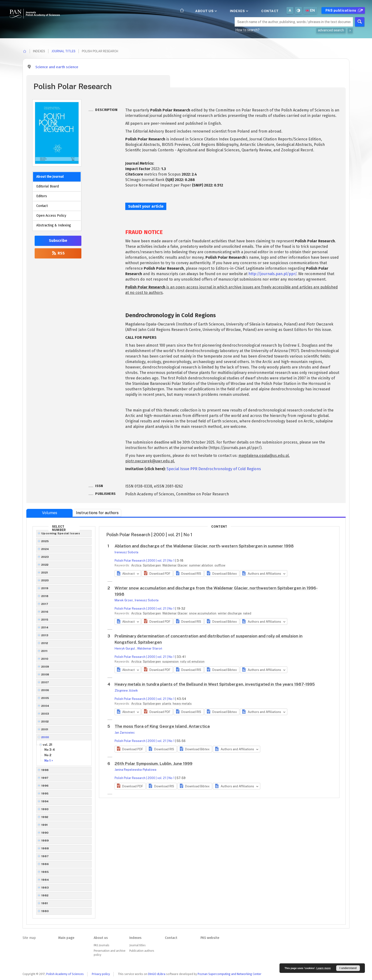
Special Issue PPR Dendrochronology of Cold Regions (214, 469)
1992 (45, 817)
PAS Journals (101, 945)
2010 (45, 659)
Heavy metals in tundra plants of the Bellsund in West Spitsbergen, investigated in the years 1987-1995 (215, 684)
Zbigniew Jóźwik (126, 691)
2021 (45, 573)
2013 (45, 635)
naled (247, 613)
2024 (45, 549)
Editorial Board (48, 186)
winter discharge (230, 613)
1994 (45, 801)
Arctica (137, 565)
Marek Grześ (124, 600)
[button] (157, 574)
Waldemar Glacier (175, 565)
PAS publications (344, 10)
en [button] (310, 10)
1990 (45, 833)
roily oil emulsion (192, 662)
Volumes (50, 513)
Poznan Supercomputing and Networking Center (230, 974)
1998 (45, 770)
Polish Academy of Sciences (65, 974)
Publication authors (142, 951)
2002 (45, 722)
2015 (45, 620)
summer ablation (201, 565)
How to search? (247, 30)
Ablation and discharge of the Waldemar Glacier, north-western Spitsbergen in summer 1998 (204, 546)
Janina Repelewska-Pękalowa (135, 770)
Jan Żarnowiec (125, 733)
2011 (44, 651)
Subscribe (58, 241)
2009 (45, 667)
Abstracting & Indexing (54, 225)
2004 (45, 706)
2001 (45, 729)
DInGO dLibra (157, 974)
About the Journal (50, 177)
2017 (45, 604)
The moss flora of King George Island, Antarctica (162, 726)
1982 (45, 895)
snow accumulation (203, 613)
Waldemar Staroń (150, 648)
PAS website (210, 938)
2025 (45, 541)
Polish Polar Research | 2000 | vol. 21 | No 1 (145, 561)
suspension (171, 662)
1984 (45, 880)
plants (167, 704)
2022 (45, 565)
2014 (45, 627)
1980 (45, 911)
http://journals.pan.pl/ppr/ (272, 274)
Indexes (239, 11)
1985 (45, 872)
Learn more (324, 968)
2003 (45, 714)
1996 (45, 786)
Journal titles (63, 51)
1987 (45, 856)
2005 (45, 698)
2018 (45, 596)
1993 (45, 809)
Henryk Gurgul (125, 648)
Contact (270, 11)
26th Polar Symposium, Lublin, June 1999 (153, 764)
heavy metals (182, 704)
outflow (220, 565)
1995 (45, 794)
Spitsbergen (152, 565)
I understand (348, 968)
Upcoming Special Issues (61, 533)
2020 (45, 580)
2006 (45, 690)
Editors (42, 196)
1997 (45, 778)
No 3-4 (50, 750)
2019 (45, 588)
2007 (45, 682)
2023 (45, 557)
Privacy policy (101, 974)
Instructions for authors (97, 513)
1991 (45, 825)
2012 (45, 643)
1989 (45, 841)
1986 (45, 864)
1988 (45, 848)
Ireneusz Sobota (126, 552)
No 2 (48, 755)
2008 (45, 674)
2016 (45, 612)
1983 (45, 888)
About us (206, 11)
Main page (66, 938)
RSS (58, 253)
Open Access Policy (51, 216)
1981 (45, 903)
